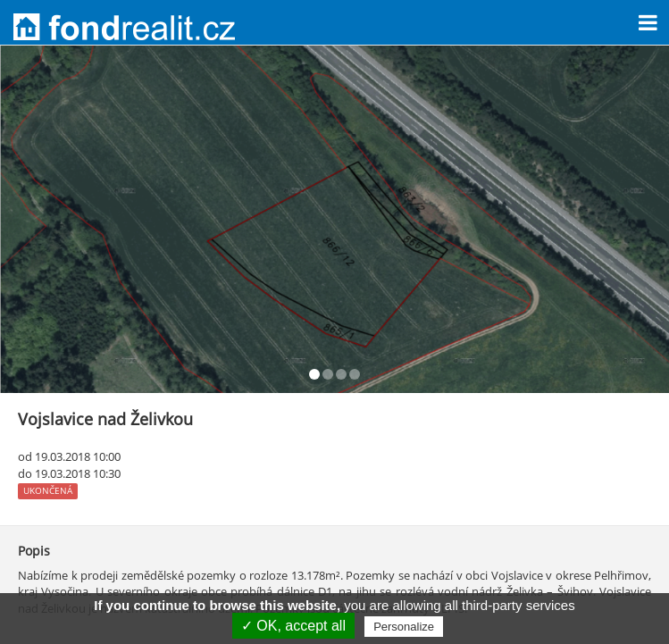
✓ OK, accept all (293, 626)
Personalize (404, 627)
